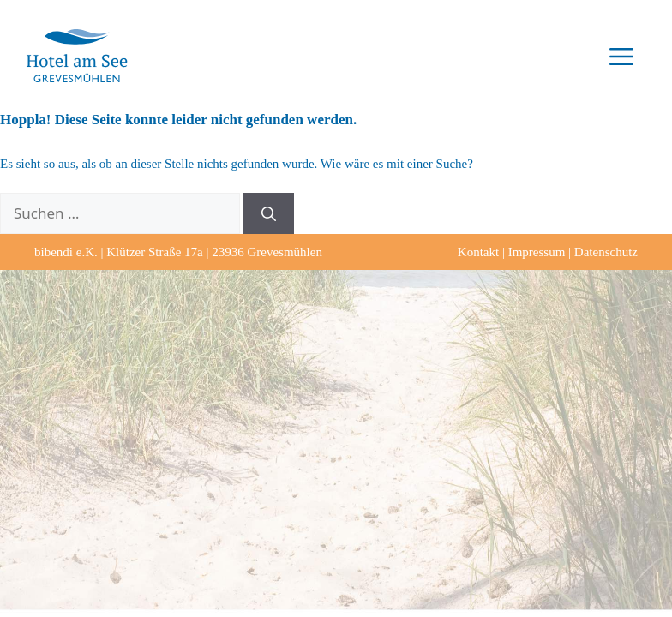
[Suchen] (269, 213)
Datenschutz (606, 252)
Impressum (537, 252)
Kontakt (478, 252)
